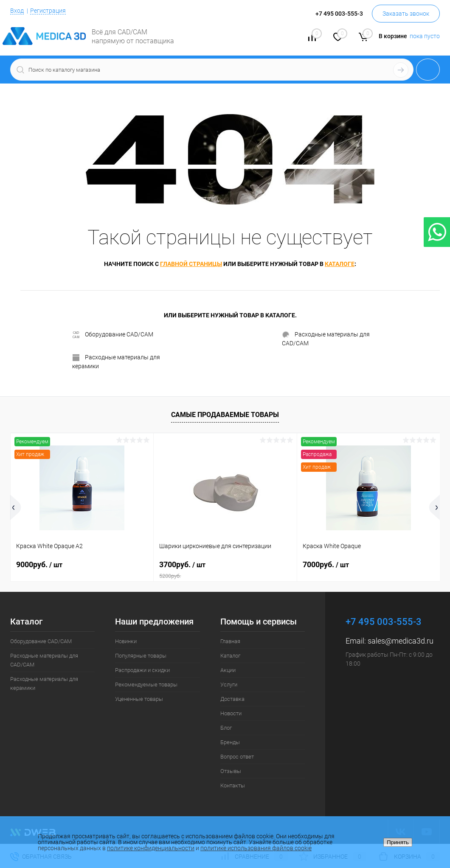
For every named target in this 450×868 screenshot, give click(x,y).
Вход (17, 11)
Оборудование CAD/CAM (113, 335)
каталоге (340, 264)
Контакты (233, 785)
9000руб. (39, 564)
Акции (228, 670)
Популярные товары (141, 656)
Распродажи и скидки (142, 670)
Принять (398, 842)
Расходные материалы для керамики (116, 362)
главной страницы (191, 264)
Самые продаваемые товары (225, 415)
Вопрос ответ (237, 757)
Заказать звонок (406, 14)
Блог (226, 728)
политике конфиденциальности (151, 848)
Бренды (230, 742)
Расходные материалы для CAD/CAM (326, 339)
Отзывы (231, 771)
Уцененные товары (139, 699)
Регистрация (48, 11)
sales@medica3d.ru (401, 641)
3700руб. (225, 570)
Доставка (232, 699)
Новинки (126, 641)
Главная (230, 641)
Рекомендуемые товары (146, 685)
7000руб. (326, 564)
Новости (231, 713)
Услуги (229, 685)
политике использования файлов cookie (256, 848)
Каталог (230, 656)
